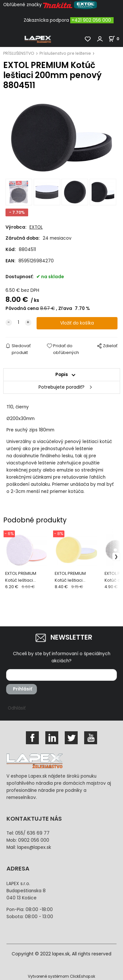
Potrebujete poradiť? (61, 387)
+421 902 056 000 (91, 20)
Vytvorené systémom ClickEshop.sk (61, 976)
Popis (62, 375)
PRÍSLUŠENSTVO (19, 53)
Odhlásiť (17, 708)
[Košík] (116, 39)
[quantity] (18, 323)
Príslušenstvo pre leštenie (65, 53)
